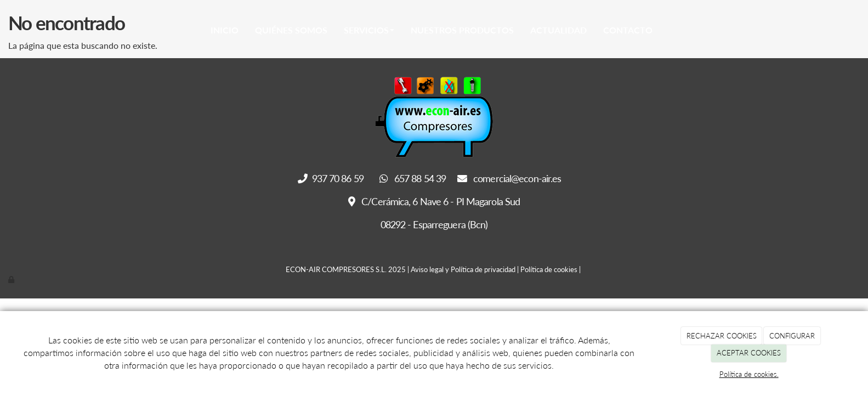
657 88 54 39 (413, 178)
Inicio (225, 30)
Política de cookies (549, 269)
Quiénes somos (291, 30)
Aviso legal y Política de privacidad (463, 269)
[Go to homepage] (119, 30)
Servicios (369, 30)
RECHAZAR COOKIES (722, 336)
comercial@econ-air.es (509, 178)
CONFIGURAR (792, 336)
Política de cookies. (749, 374)
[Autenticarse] (12, 279)
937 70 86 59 (332, 178)
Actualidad (558, 30)
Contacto (628, 30)
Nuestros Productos (462, 30)
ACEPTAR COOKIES (749, 353)
